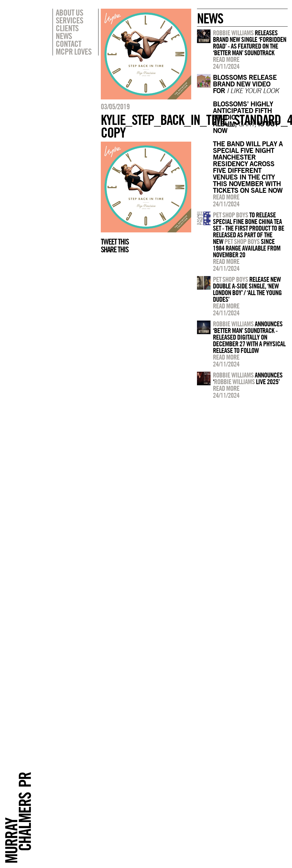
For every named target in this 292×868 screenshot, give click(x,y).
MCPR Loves (74, 51)
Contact (68, 44)
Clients (67, 28)
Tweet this (115, 242)
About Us (69, 12)
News (64, 36)
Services (69, 20)
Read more (226, 59)
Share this (115, 249)
